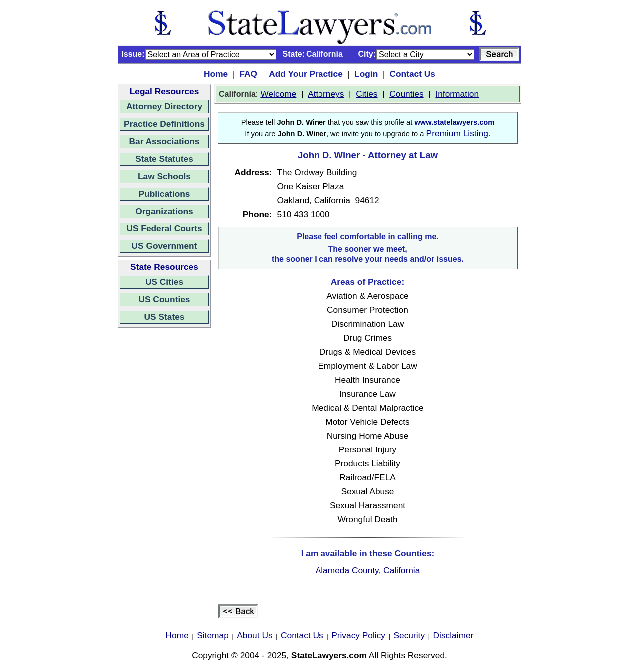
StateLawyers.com (329, 655)
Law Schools (164, 176)
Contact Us (412, 74)
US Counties (164, 299)
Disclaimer (454, 635)
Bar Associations (164, 141)
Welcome (278, 94)
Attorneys (326, 94)
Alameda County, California (368, 570)
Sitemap (213, 635)
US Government (164, 246)
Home (216, 74)
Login (366, 74)
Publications (164, 194)
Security (410, 635)
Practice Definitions (164, 124)
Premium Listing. (459, 133)
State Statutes (164, 159)
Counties (406, 94)
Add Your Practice (306, 74)
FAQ (248, 74)
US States (164, 317)
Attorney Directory (164, 106)
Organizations (164, 211)
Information (457, 94)
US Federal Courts (164, 228)
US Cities (164, 282)
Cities (367, 94)
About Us (254, 635)
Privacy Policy (358, 635)
